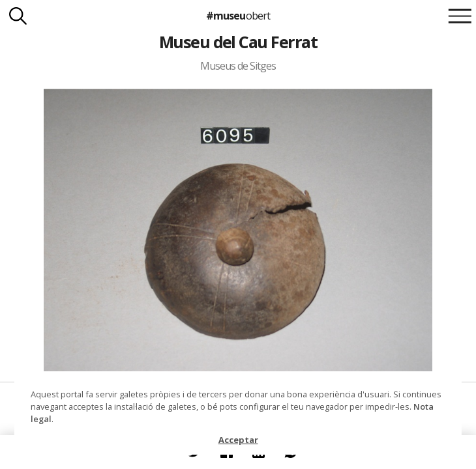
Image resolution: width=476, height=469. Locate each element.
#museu (238, 16)
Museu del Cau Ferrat (238, 42)
